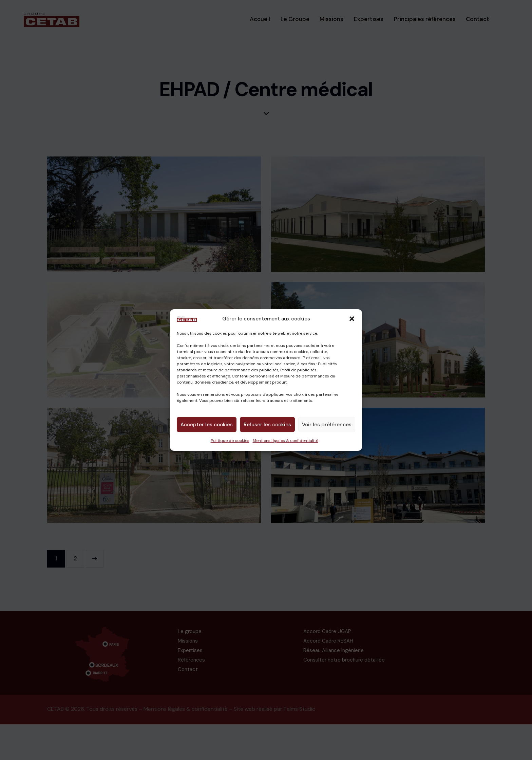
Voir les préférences (327, 425)
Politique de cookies (230, 441)
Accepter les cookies (207, 425)
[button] (352, 319)
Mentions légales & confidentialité (286, 441)
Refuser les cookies (267, 425)
